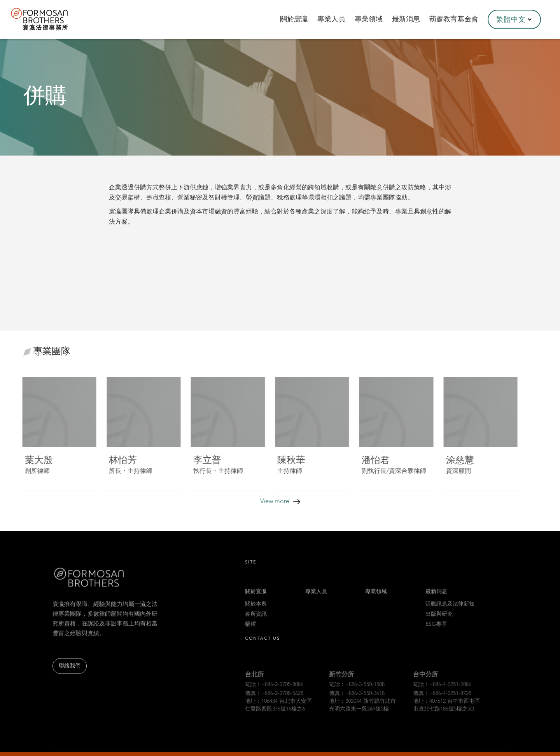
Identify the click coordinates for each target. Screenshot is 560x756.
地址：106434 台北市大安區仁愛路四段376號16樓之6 (278, 712)
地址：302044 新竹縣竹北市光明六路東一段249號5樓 (362, 712)
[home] (50, 19)
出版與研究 (439, 619)
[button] (514, 19)
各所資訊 (256, 619)
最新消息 (436, 596)
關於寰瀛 (256, 596)
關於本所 (256, 609)
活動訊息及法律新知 (450, 609)
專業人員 (316, 596)
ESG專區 (436, 629)
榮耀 (250, 629)
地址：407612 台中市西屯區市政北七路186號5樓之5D (446, 712)
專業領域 (376, 596)
